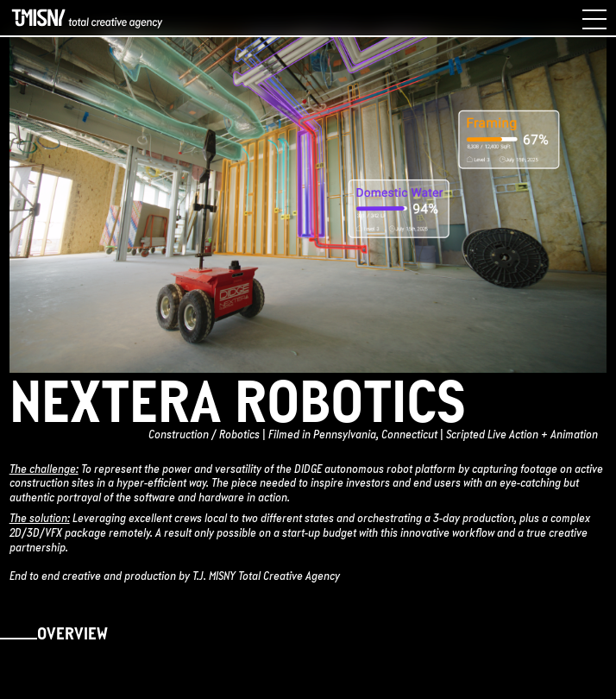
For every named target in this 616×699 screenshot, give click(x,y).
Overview (72, 635)
